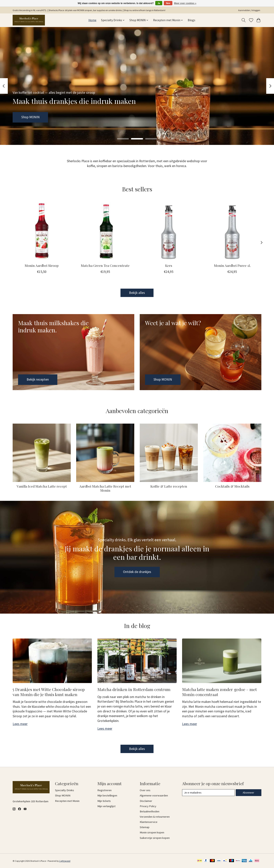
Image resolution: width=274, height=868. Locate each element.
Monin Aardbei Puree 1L (232, 265)
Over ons (145, 790)
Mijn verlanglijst (106, 806)
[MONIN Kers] (169, 231)
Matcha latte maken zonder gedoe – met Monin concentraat (219, 692)
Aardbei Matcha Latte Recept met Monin (105, 488)
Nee (168, 3)
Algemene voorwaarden (154, 795)
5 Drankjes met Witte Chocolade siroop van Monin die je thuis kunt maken (49, 692)
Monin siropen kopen (152, 832)
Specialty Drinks (65, 790)
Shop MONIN (30, 117)
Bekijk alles (137, 293)
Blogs (192, 20)
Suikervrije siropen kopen (155, 838)
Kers (169, 265)
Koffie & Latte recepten (169, 486)
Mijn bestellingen (107, 795)
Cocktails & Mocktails (232, 486)
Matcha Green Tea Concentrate (105, 265)
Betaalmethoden (150, 811)
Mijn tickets (104, 801)
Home (92, 20)
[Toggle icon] (244, 20)
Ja (159, 3)
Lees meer (20, 724)
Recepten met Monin (67, 801)
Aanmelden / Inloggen (249, 10)
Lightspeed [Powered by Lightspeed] (65, 861)
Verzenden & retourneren (155, 817)
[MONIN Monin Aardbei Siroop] (42, 231)
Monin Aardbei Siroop (42, 265)
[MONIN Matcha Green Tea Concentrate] (105, 231)
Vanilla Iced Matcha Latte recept (42, 486)
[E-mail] (208, 793)
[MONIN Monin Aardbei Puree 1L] (232, 231)
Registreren (104, 790)
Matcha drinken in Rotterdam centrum (134, 689)
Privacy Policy (148, 806)
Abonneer (248, 793)
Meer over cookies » (185, 3)
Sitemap (145, 827)
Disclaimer (146, 801)
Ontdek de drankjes (137, 572)
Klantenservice (149, 822)
